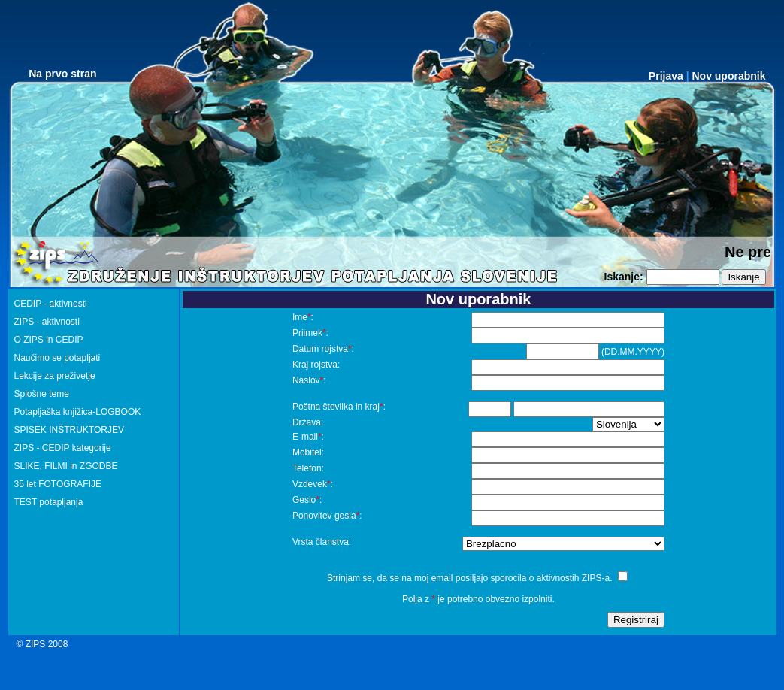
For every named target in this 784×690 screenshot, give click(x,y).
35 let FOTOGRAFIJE (58, 484)
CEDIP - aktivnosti (51, 304)
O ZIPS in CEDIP (49, 340)
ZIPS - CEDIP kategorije (63, 448)
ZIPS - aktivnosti (47, 322)
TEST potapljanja (49, 502)
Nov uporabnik (728, 76)
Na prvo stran (62, 74)
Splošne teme (42, 394)
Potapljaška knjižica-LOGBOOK (78, 412)
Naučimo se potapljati (58, 358)
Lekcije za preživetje (55, 376)
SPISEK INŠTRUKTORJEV (69, 430)
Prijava (666, 76)
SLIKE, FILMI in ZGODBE (66, 466)
